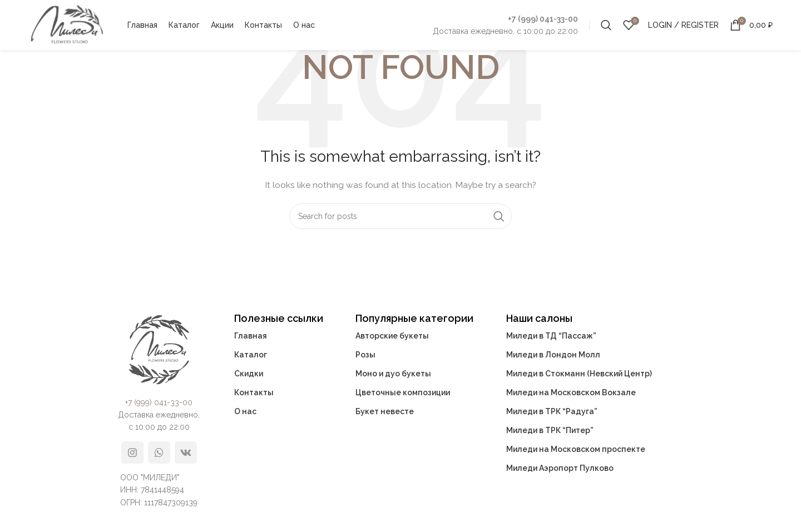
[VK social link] (186, 453)
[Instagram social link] (132, 453)
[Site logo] (67, 24)
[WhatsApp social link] (159, 453)
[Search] (606, 25)
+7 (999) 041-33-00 (543, 19)
